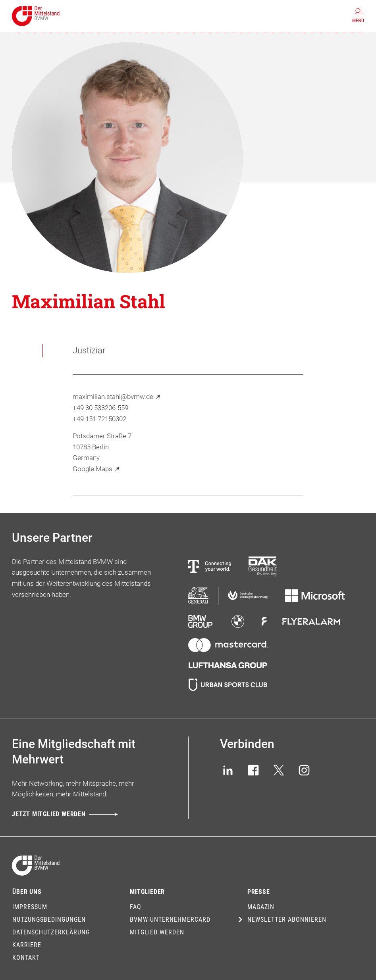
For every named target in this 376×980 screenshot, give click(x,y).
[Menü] (358, 16)
